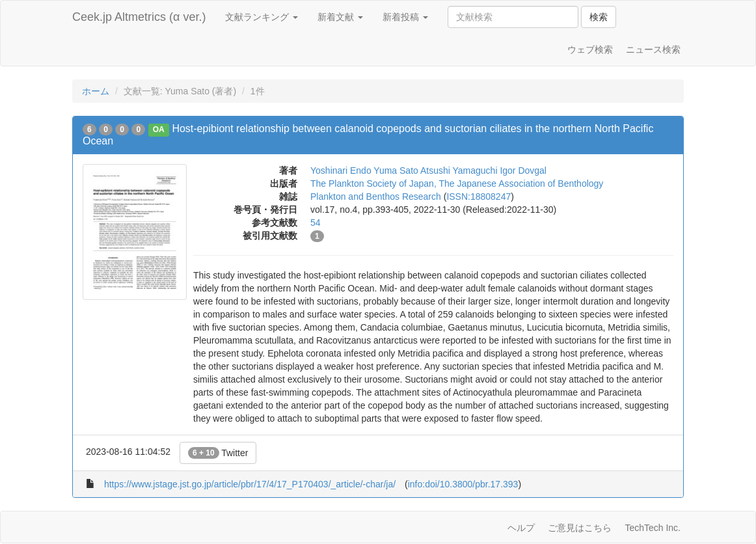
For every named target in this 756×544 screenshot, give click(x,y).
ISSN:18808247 (479, 197)
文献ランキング (262, 17)
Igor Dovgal (523, 170)
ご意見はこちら (580, 528)
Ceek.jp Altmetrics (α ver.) (139, 17)
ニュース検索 (653, 49)
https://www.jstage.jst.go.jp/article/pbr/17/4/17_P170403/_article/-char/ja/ (250, 484)
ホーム (96, 91)
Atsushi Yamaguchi (459, 170)
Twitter (218, 453)
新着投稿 (405, 17)
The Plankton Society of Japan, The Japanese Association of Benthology (457, 184)
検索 (599, 17)
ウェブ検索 (590, 49)
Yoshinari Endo (341, 170)
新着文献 (340, 17)
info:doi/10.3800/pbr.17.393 (463, 484)
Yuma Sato (396, 170)
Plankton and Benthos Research (376, 197)
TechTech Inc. (653, 528)
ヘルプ (521, 528)
